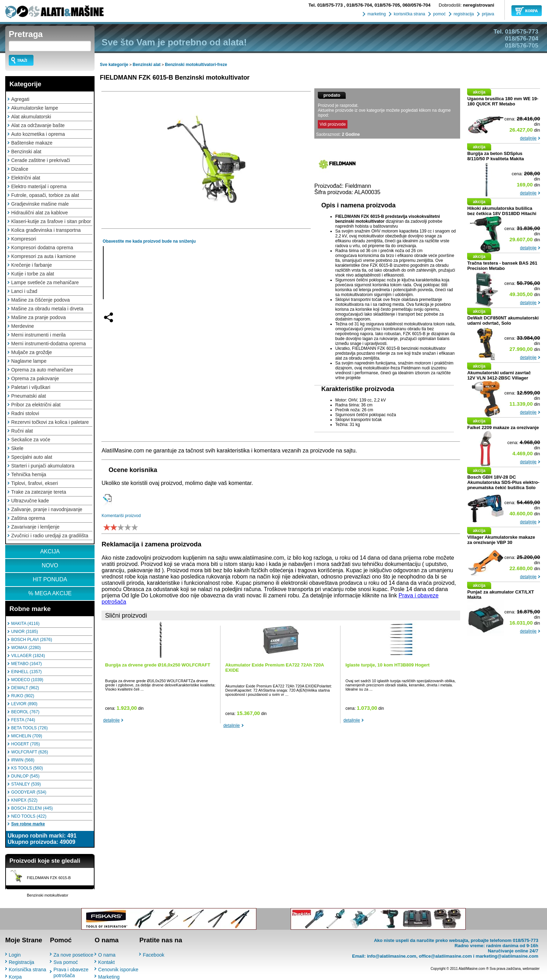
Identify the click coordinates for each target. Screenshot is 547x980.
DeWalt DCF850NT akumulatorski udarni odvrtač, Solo (503, 320)
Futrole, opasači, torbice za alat (45, 195)
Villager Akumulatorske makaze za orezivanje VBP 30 (501, 540)
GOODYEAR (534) (29, 792)
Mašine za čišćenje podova (40, 300)
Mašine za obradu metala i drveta (47, 309)
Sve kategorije (114, 65)
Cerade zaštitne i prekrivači (41, 160)
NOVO (50, 565)
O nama (107, 955)
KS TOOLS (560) (27, 768)
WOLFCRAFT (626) (30, 752)
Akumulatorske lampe (35, 108)
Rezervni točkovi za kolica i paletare (50, 422)
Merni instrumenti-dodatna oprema (48, 344)
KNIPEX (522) (24, 800)
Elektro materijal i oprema (39, 186)
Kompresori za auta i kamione (43, 256)
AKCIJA (50, 551)
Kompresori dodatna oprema (42, 248)
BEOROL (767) (25, 712)
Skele (17, 448)
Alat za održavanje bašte (38, 125)
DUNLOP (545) (25, 776)
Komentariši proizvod (121, 516)
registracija (463, 14)
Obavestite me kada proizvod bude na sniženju (149, 241)
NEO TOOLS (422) (29, 816)
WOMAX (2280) (26, 648)
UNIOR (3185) (25, 632)
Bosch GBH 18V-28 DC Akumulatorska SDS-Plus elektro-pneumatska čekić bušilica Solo (503, 482)
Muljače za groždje (32, 352)
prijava (488, 14)
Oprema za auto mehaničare (42, 370)
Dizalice (20, 169)
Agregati (20, 99)
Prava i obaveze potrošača (71, 972)
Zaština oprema (28, 518)
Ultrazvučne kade (30, 501)
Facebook (153, 955)
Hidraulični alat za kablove (40, 213)
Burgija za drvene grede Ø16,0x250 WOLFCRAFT (158, 665)
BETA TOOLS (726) (29, 728)
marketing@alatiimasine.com (507, 956)
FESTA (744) (23, 720)
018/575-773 (326, 5)
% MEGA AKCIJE (50, 593)
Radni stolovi (25, 413)
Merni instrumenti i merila (38, 335)
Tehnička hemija (29, 474)
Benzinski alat (26, 152)
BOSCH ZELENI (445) (32, 808)
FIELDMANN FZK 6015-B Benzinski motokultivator (175, 78)
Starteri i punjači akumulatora (43, 466)
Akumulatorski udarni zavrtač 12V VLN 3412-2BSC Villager (499, 375)
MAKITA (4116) (25, 624)
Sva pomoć (66, 962)
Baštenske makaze (32, 143)
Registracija (21, 962)
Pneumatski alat (29, 396)
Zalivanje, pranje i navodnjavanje (47, 509)
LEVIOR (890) (24, 704)
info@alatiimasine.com (392, 956)
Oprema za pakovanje (35, 378)
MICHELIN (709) (27, 736)
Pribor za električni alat (36, 405)
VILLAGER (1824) (28, 656)
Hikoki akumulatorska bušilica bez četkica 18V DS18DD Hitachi (502, 211)
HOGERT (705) (25, 744)
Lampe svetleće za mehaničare (45, 282)
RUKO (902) (23, 696)
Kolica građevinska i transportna (46, 230)
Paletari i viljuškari (31, 387)
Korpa (15, 977)
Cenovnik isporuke (118, 970)
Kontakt (106, 962)
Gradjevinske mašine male (40, 204)
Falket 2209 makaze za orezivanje (503, 428)
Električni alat (26, 178)
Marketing (109, 977)
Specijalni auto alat (32, 457)
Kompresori (24, 239)
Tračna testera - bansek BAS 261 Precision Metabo (502, 266)
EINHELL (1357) (27, 672)
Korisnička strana (27, 970)
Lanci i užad (24, 291)
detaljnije (111, 720)
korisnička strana (409, 14)
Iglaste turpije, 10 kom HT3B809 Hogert (387, 665)
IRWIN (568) (23, 760)
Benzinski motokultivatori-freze (196, 65)
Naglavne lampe (29, 361)
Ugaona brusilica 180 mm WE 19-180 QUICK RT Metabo (503, 101)
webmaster (531, 969)
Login (15, 955)
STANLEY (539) (26, 784)
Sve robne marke (28, 824)
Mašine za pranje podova (38, 317)
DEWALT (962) (25, 688)
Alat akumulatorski (31, 117)
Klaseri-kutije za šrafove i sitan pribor (51, 221)
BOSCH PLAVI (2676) (32, 640)
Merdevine (23, 326)
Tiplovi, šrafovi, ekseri (35, 483)
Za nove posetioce (73, 955)
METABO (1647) (27, 664)
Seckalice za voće (31, 440)
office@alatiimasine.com (445, 956)
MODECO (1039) (27, 680)
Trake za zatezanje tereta (39, 492)
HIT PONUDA (50, 579)
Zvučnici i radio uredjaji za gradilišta (50, 536)
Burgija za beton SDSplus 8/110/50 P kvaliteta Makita (495, 156)
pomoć (439, 14)
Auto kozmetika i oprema (38, 134)
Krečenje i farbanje (32, 265)
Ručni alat (22, 431)
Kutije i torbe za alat (33, 274)
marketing (376, 14)
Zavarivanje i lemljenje (35, 527)
